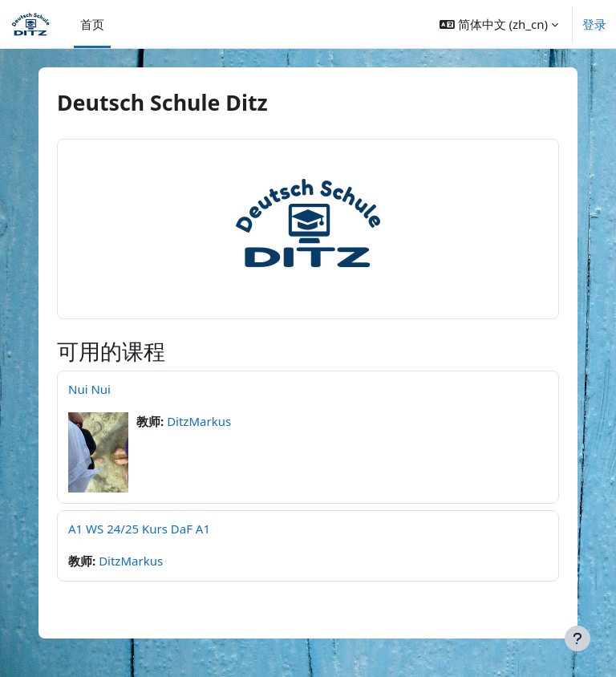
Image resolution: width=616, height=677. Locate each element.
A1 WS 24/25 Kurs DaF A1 (139, 529)
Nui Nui (89, 389)
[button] (499, 24)
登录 (594, 24)
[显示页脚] (577, 638)
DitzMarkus (199, 421)
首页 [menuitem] (92, 24)
